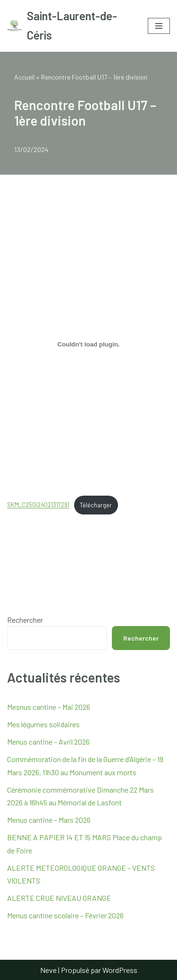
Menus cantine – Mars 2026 (49, 820)
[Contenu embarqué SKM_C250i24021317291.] (88, 344)
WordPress (120, 970)
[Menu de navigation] (159, 26)
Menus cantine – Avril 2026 (48, 742)
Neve (48, 970)
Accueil (24, 77)
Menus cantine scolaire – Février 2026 (65, 915)
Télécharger (96, 505)
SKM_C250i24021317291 (38, 505)
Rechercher (25, 620)
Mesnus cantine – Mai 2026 (49, 707)
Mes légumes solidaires (43, 724)
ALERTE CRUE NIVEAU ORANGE (59, 898)
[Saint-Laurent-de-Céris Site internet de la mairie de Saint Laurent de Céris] (70, 26)
